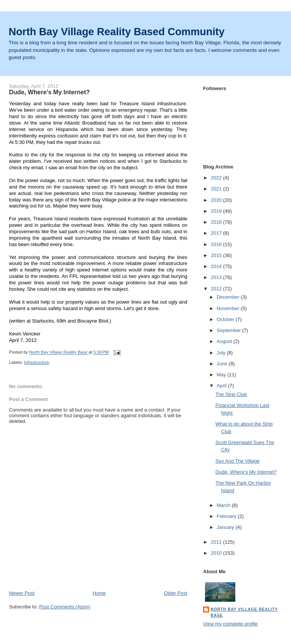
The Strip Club (231, 394)
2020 (217, 200)
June (223, 364)
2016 (217, 244)
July (222, 353)
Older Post (176, 593)
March (224, 505)
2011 (217, 542)
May (222, 375)
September (229, 330)
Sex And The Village (238, 461)
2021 (217, 189)
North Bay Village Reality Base (244, 612)
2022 (217, 178)
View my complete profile (230, 624)
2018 (217, 222)
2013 (217, 277)
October (226, 319)
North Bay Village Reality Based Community (117, 32)
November (229, 308)
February (227, 516)
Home (99, 593)
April (222, 386)
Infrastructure (37, 362)
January (226, 527)
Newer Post (22, 593)
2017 (217, 233)
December (229, 297)
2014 (217, 266)
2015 (217, 255)
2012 (217, 289)
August (225, 341)
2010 (217, 553)
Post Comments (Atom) (65, 607)
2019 (217, 211)
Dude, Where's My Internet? (246, 472)
